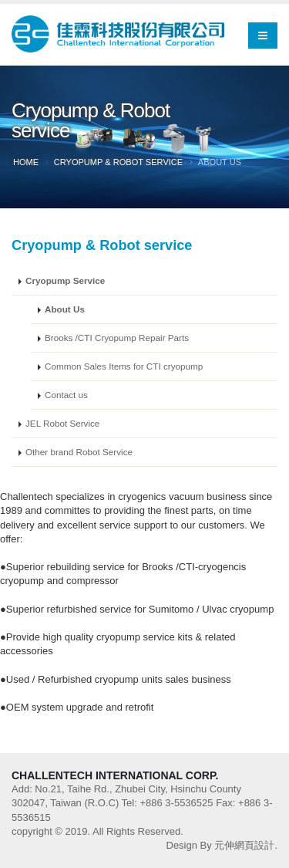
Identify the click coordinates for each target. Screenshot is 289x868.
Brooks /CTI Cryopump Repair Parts (117, 338)
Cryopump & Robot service (118, 162)
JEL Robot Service (62, 423)
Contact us (66, 395)
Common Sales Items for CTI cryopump (124, 366)
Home (26, 162)
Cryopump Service (65, 280)
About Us (65, 309)
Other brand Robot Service (79, 452)
